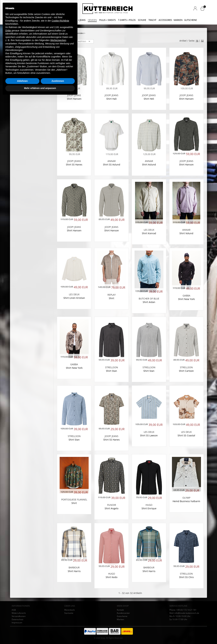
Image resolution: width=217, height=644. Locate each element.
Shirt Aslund (149, 165)
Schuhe (142, 20)
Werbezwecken (58, 587)
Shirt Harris (149, 571)
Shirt (112, 298)
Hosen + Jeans (78, 20)
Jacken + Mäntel (59, 20)
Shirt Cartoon (186, 371)
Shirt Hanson (186, 165)
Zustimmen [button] (58, 628)
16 (197, 41)
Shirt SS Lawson (149, 435)
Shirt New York (186, 299)
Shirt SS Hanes (74, 165)
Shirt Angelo (112, 508)
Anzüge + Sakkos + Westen (33, 20)
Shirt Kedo (112, 577)
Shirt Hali (112, 99)
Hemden (92, 20)
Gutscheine (190, 20)
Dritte (8, 577)
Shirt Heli (149, 99)
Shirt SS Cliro (186, 577)
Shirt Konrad (149, 233)
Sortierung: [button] (63, 41)
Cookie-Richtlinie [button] (60, 567)
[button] (195, 8)
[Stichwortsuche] (35, 9)
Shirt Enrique (149, 508)
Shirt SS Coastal (186, 435)
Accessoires (165, 20)
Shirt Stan (112, 371)
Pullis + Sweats (107, 20)
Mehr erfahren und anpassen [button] (40, 635)
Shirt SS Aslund (112, 165)
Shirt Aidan (149, 302)
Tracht (152, 20)
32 (202, 41)
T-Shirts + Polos (127, 20)
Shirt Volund (186, 233)
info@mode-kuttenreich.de (187, 613)
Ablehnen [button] (22, 628)
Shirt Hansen (74, 99)
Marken (178, 20)
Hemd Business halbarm (186, 501)
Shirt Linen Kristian (74, 298)
